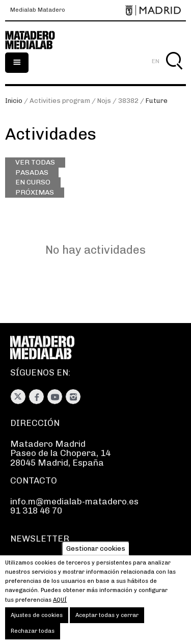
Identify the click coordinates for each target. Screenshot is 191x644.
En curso (33, 182)
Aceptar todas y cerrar (107, 622)
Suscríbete (33, 560)
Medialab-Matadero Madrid (36, 40)
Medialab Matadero (38, 10)
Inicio (14, 101)
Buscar (174, 73)
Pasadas (32, 172)
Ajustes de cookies (37, 622)
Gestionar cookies (96, 556)
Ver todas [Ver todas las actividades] (35, 162)
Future (157, 101)
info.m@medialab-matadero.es (74, 501)
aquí (60, 607)
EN (156, 61)
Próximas (35, 192)
